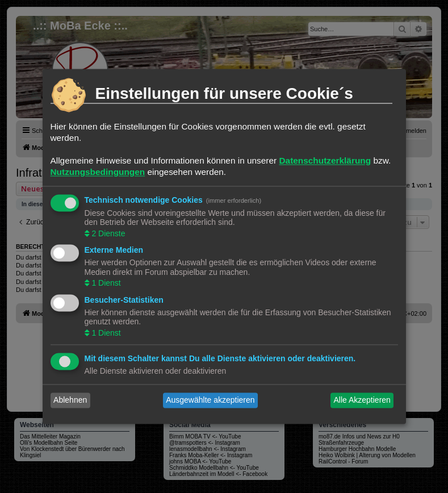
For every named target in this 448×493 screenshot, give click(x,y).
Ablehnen (70, 400)
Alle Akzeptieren (362, 400)
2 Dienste (108, 233)
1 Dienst (105, 283)
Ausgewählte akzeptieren (210, 400)
